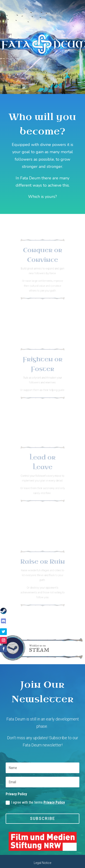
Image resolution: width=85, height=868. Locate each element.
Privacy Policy (54, 802)
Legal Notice (42, 863)
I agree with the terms (35, 802)
